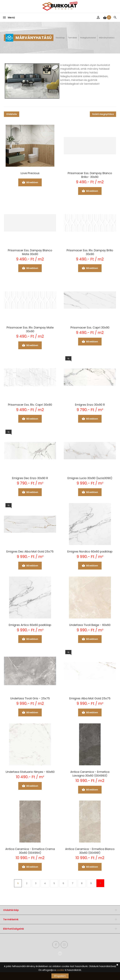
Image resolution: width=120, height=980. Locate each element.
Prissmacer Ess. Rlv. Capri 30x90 (30, 405)
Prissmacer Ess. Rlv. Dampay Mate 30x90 (30, 329)
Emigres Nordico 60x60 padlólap (90, 552)
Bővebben (30, 183)
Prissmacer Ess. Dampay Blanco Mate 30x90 (30, 252)
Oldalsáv (12, 114)
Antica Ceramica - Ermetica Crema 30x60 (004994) (30, 851)
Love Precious (30, 173)
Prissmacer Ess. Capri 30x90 (90, 328)
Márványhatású (107, 38)
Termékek (72, 38)
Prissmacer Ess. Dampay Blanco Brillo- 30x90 (90, 175)
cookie (60, 970)
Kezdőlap (60, 38)
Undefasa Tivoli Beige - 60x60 (90, 625)
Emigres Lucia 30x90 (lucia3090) (90, 478)
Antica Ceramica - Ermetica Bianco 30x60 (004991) (90, 851)
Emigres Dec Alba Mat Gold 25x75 (30, 552)
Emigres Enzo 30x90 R (90, 405)
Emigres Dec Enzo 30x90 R (30, 478)
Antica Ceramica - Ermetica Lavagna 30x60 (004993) (90, 774)
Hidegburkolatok (88, 38)
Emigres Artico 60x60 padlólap (30, 625)
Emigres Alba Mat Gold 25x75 (90, 698)
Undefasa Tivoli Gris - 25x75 (30, 698)
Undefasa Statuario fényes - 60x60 (30, 772)
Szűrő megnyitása (103, 114)
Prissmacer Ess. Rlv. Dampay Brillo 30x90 (90, 252)
